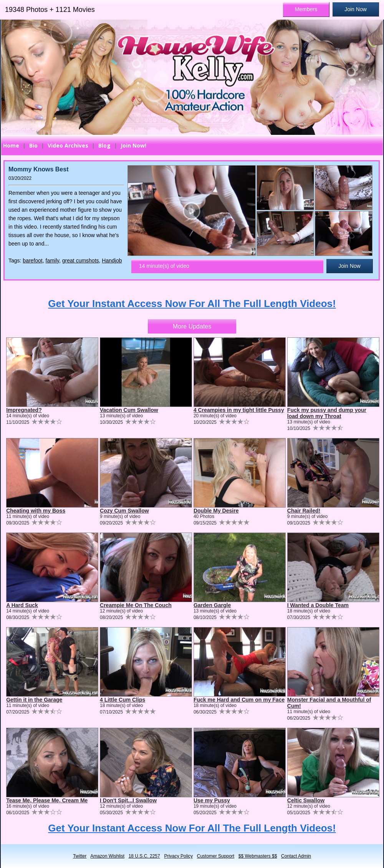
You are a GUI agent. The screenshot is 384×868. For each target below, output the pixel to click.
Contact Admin (296, 856)
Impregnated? (24, 410)
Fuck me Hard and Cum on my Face (239, 700)
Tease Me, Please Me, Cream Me (47, 800)
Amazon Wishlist (107, 856)
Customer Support (216, 856)
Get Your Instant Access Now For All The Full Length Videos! (192, 304)
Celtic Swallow (306, 800)
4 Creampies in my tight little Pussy (239, 410)
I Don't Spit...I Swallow (128, 800)
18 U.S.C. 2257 (144, 856)
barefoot (32, 261)
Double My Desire (216, 511)
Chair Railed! (304, 511)
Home (11, 145)
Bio (33, 145)
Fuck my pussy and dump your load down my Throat (327, 413)
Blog (104, 145)
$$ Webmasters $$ (258, 856)
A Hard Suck (22, 605)
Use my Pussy (212, 800)
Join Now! (133, 145)
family (53, 261)
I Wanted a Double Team (318, 605)
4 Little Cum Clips (122, 700)
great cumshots (81, 261)
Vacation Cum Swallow (129, 410)
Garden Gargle (212, 605)
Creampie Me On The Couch (136, 605)
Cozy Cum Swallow (124, 511)
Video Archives (68, 145)
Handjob (112, 261)
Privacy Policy (178, 856)
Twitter (80, 856)
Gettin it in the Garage (34, 700)
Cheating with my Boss (36, 511)
